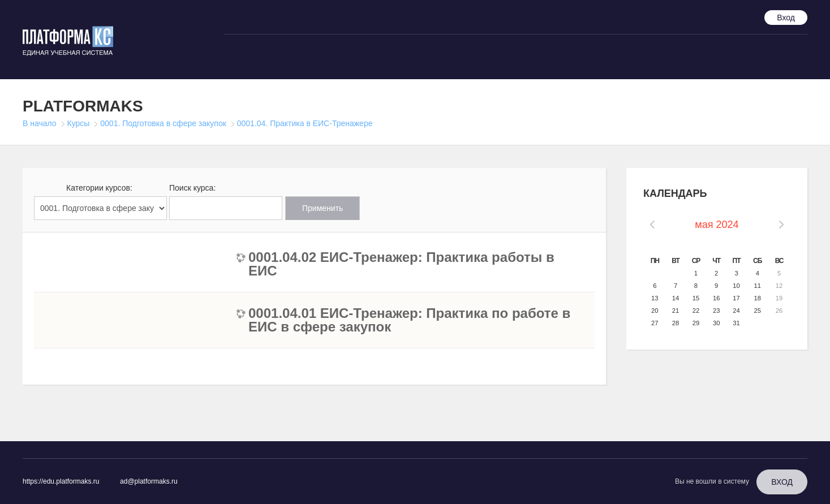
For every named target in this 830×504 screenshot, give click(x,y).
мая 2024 (717, 225)
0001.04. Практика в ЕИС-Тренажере (305, 123)
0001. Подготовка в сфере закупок (163, 123)
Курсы (79, 123)
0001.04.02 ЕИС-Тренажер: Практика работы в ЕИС (401, 264)
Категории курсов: (99, 188)
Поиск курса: (192, 188)
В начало (40, 123)
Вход (786, 18)
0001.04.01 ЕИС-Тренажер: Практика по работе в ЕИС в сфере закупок (409, 320)
